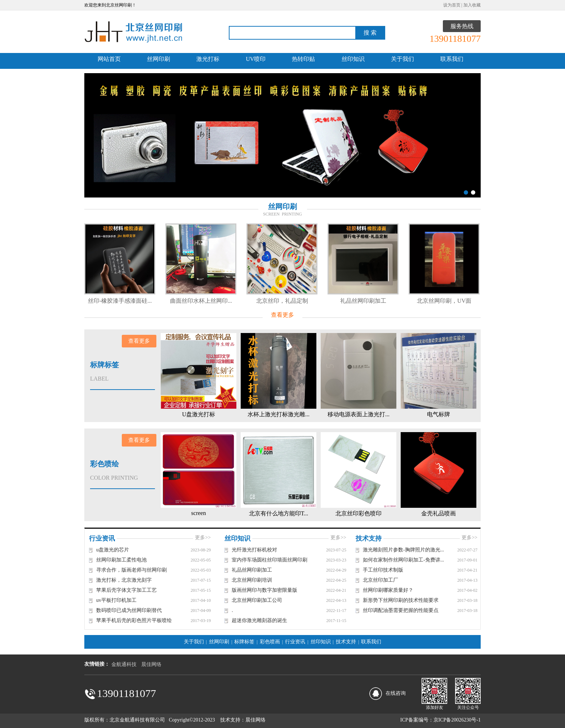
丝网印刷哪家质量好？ (388, 590)
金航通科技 (124, 664)
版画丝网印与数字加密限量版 (264, 590)
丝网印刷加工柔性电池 (121, 560)
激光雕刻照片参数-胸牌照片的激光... (403, 550)
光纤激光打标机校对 (254, 550)
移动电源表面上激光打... (359, 414)
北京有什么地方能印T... (279, 513)
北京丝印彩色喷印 (359, 513)
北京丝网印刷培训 (252, 580)
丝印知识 (353, 59)
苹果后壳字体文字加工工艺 (126, 590)
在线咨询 (396, 693)
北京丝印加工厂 (381, 580)
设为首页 (452, 5)
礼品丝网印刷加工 (398, 301)
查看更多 (282, 315)
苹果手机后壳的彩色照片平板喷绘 (134, 620)
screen (199, 513)
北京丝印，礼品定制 (317, 301)
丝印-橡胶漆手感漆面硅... (155, 301)
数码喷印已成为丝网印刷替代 (129, 610)
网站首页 (109, 59)
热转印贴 (303, 59)
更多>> (203, 538)
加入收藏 (472, 5)
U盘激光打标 (199, 414)
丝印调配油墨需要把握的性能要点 (401, 610)
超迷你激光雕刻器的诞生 (259, 620)
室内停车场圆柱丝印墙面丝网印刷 (270, 560)
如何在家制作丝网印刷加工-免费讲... (403, 560)
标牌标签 (244, 642)
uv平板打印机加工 (116, 600)
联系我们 (452, 59)
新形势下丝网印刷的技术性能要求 (401, 600)
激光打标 (208, 59)
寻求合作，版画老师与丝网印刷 (132, 570)
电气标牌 (439, 414)
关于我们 (402, 59)
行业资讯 (295, 642)
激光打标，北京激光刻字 (124, 580)
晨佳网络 (151, 664)
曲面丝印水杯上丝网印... (236, 301)
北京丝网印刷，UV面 (479, 301)
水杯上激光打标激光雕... (279, 414)
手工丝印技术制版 (383, 570)
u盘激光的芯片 (113, 550)
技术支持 (346, 642)
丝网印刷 (159, 59)
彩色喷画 (270, 642)
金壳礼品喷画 (439, 513)
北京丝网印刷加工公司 (257, 600)
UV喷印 (256, 59)
